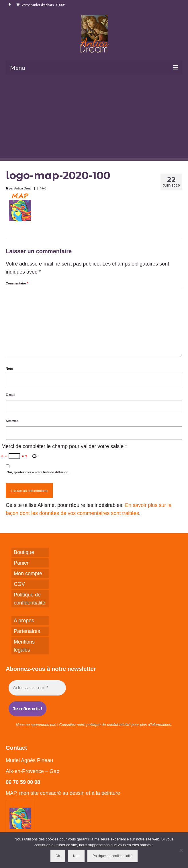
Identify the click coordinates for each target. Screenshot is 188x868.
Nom (9, 369)
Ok (58, 856)
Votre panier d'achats (41, 5)
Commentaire (17, 283)
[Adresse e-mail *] (37, 688)
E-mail (10, 395)
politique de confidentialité (108, 725)
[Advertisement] (94, 118)
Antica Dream (24, 188)
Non (76, 856)
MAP (11, 793)
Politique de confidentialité (112, 856)
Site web (12, 421)
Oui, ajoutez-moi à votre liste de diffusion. (37, 469)
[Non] (181, 850)
